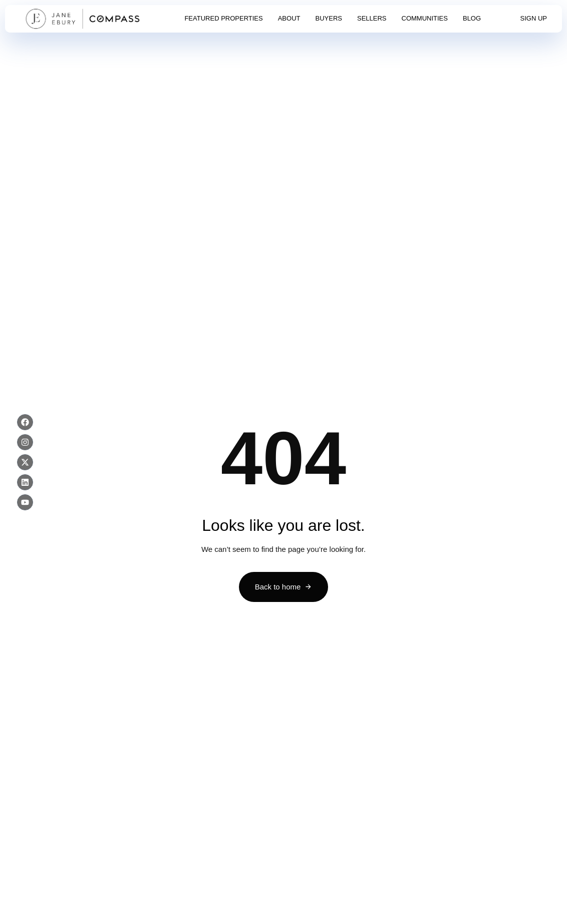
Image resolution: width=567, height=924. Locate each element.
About (289, 18)
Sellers (372, 18)
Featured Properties (223, 18)
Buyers (329, 18)
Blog (472, 18)
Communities (425, 18)
